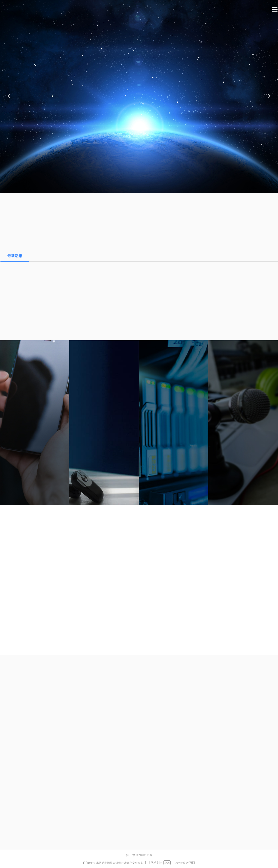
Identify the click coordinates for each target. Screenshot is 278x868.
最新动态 (15, 256)
